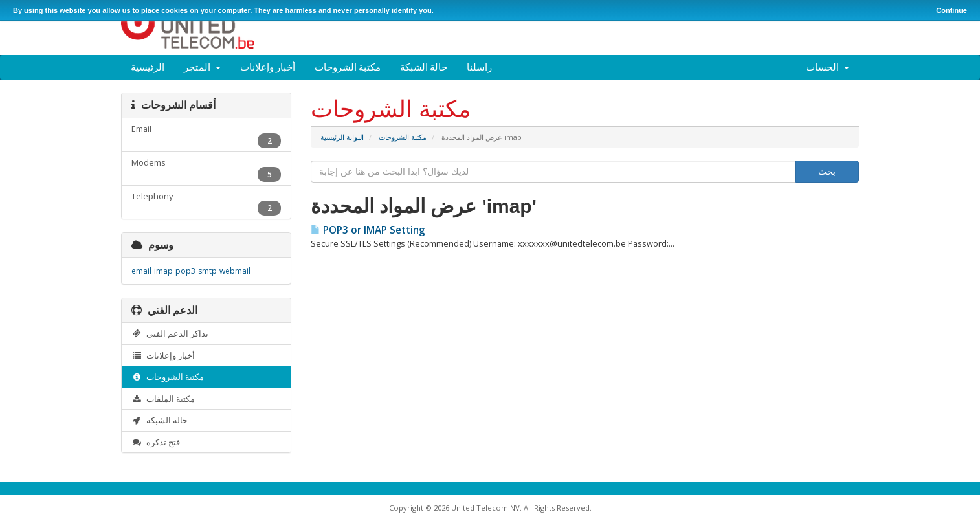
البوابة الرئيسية (342, 137)
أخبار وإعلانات (268, 67)
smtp (207, 271)
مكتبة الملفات (163, 399)
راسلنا (479, 67)
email (141, 271)
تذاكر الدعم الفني (170, 333)
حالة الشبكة (424, 67)
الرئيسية (148, 67)
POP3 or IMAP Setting (368, 230)
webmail (235, 271)
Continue (952, 10)
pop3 (185, 271)
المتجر (202, 67)
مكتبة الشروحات (348, 67)
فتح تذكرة (156, 442)
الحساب (828, 67)
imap (163, 271)
